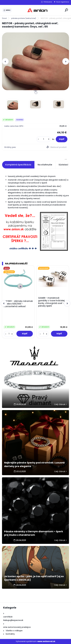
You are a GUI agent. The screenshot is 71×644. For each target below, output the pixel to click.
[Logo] (38, 10)
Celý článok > (61, 404)
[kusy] (44, 139)
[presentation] (5, 61)
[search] (66, 10)
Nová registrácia (63, 2)
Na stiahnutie (45, 165)
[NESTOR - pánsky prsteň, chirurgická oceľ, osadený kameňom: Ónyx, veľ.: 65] (35, 61)
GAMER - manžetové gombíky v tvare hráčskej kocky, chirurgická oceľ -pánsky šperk (51, 302)
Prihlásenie (48, 2)
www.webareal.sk (46, 641)
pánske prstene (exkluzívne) (24, 18)
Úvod (4, 18)
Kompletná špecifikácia (18, 165)
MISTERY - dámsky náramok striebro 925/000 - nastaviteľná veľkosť (18, 304)
